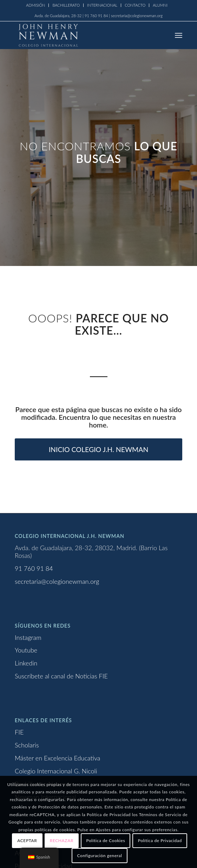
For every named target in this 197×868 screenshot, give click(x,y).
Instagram (28, 637)
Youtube (26, 650)
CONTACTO (135, 5)
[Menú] (179, 35)
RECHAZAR (62, 840)
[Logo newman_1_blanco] (82, 35)
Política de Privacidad (160, 840)
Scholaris (27, 745)
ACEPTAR (27, 840)
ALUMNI (160, 5)
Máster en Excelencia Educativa (57, 758)
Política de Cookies (106, 840)
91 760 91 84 (34, 568)
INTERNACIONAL (102, 5)
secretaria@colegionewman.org (57, 581)
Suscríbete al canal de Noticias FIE (61, 676)
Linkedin (26, 663)
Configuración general (100, 856)
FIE (19, 732)
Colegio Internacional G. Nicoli (56, 771)
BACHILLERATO (66, 5)
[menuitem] (36, 5)
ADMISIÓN (35, 5)
